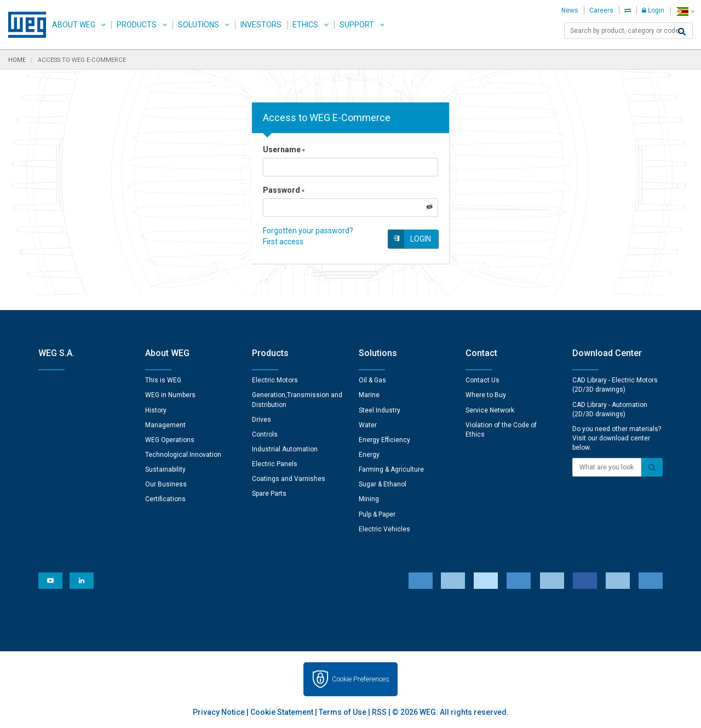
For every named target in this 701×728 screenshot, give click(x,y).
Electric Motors (275, 380)
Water (368, 425)
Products (137, 25)
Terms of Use (343, 712)
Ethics (305, 25)
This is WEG (163, 380)
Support (357, 25)
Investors (261, 25)
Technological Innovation (183, 455)
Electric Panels (275, 464)
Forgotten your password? (308, 231)
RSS (379, 712)
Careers (601, 10)
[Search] (682, 32)
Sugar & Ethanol (383, 484)
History (156, 410)
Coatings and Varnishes (289, 479)
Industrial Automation (285, 449)
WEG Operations (170, 440)
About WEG (74, 25)
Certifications (165, 499)
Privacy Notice (219, 712)
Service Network (490, 410)
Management (165, 425)
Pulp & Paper (377, 514)
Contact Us (482, 380)
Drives (262, 420)
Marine (369, 395)
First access (283, 242)
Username (284, 150)
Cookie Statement (282, 712)
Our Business (166, 484)
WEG (23, 25)
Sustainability (165, 469)
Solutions (199, 25)
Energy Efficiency (384, 440)
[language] (685, 11)
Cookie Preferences (361, 679)
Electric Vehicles (384, 529)
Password (284, 190)
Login (653, 10)
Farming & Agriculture (391, 469)
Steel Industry (380, 410)
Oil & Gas (372, 380)
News (570, 10)
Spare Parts (269, 494)
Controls (265, 434)
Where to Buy (486, 395)
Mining (369, 499)
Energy (369, 455)
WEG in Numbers (170, 395)
